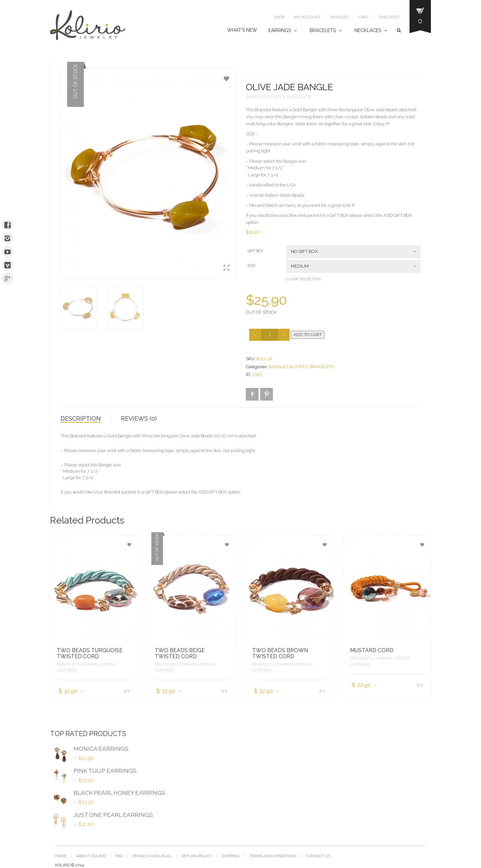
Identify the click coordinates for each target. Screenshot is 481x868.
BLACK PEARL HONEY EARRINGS (108, 794)
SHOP (279, 17)
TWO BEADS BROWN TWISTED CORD (280, 653)
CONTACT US (318, 856)
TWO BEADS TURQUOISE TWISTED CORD (90, 653)
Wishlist (339, 17)
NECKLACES (368, 30)
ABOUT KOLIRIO (91, 856)
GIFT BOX (255, 251)
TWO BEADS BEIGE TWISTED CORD (180, 653)
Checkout (389, 17)
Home (61, 856)
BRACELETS (323, 30)
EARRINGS (280, 30)
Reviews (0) (139, 418)
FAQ (119, 856)
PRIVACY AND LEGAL (152, 856)
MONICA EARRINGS (89, 750)
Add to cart (307, 335)
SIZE (252, 266)
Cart (364, 17)
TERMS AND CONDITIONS (273, 856)
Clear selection (303, 279)
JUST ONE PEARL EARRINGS (102, 816)
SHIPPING (230, 856)
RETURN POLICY (197, 856)
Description (81, 418)
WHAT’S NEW (242, 30)
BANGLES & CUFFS (265, 97)
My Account (307, 17)
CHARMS (90, 664)
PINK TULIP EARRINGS (93, 772)
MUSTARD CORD (372, 650)
